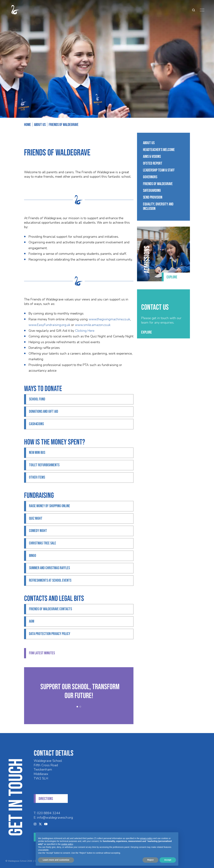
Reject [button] (150, 860)
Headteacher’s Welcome (159, 150)
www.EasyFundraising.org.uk (49, 325)
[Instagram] (35, 824)
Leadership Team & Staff (159, 170)
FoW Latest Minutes (42, 653)
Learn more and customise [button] (56, 860)
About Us (149, 143)
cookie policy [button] (67, 844)
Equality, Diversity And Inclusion (158, 207)
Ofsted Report (153, 164)
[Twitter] (40, 824)
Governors (150, 177)
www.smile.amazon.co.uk (93, 325)
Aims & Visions (152, 157)
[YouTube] (46, 824)
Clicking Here (85, 331)
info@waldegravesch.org (55, 818)
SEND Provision (153, 198)
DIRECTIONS (46, 799)
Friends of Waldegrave (158, 184)
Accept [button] (168, 860)
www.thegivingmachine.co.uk (109, 319)
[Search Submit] (194, 10)
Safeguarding (152, 191)
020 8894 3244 (49, 813)
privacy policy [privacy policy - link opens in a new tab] (146, 838)
